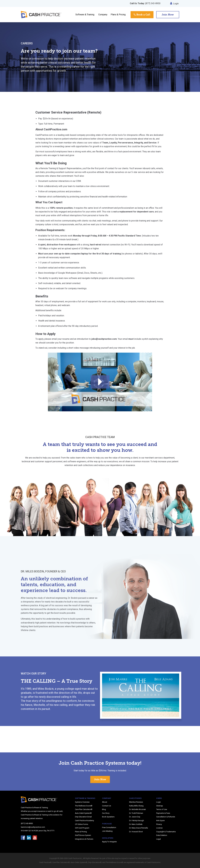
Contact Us (107, 806)
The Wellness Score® (84, 806)
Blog (104, 809)
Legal (158, 839)
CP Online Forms (82, 824)
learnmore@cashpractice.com (33, 827)
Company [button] (103, 15)
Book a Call (142, 15)
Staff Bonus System (83, 835)
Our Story (106, 813)
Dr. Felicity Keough (137, 820)
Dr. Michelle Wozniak (137, 809)
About (105, 802)
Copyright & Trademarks (166, 832)
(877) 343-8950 (145, 3)
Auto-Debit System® (83, 813)
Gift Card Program (82, 828)
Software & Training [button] (85, 15)
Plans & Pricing (118, 15)
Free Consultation (109, 827)
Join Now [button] (168, 15)
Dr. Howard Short (136, 832)
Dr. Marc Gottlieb (136, 824)
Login (174, 4)
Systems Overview (82, 802)
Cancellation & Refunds (166, 817)
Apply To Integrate (109, 842)
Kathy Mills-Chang (136, 806)
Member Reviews (136, 802)
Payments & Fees (163, 813)
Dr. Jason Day (135, 817)
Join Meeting (107, 831)
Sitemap (160, 806)
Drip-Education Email (83, 817)
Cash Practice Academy (84, 820)
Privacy (159, 824)
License (159, 828)
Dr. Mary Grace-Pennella (139, 828)
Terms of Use (162, 809)
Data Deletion (162, 835)
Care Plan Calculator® (84, 809)
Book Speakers (108, 817)
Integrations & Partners (84, 839)
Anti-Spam (160, 820)
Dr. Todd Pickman (136, 813)
